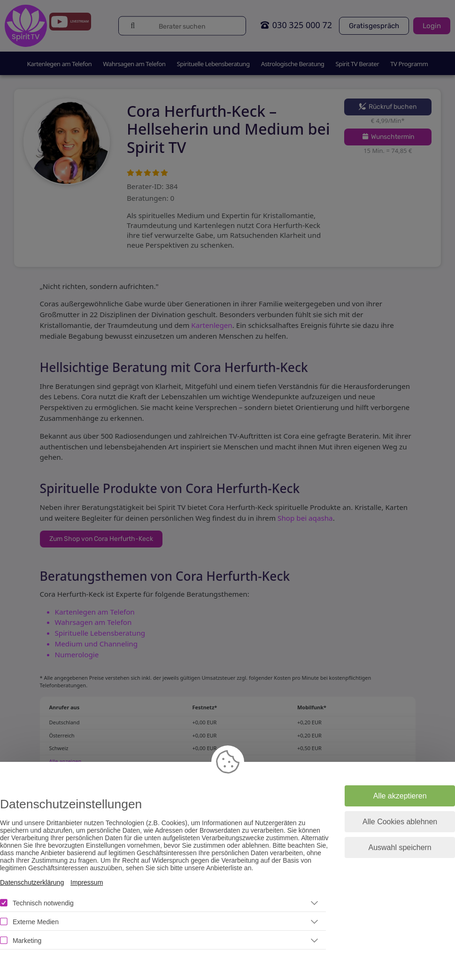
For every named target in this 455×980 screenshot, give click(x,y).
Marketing (27, 941)
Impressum (87, 882)
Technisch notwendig (43, 903)
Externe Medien (36, 922)
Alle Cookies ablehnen (400, 822)
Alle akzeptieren (400, 796)
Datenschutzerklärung (32, 882)
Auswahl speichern (400, 847)
